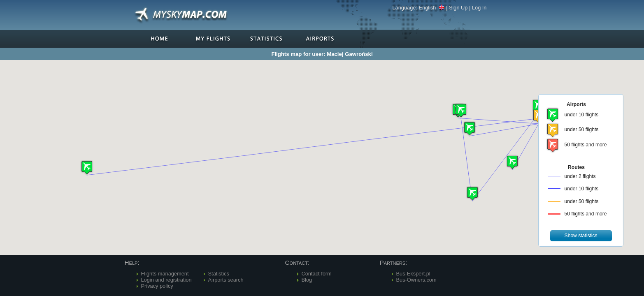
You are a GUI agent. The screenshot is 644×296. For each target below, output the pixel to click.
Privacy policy (157, 286)
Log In (479, 8)
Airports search (226, 280)
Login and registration (166, 280)
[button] (472, 193)
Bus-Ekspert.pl (413, 274)
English (432, 8)
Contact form (317, 274)
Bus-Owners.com (416, 280)
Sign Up (458, 8)
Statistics (219, 274)
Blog (307, 280)
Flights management (165, 274)
